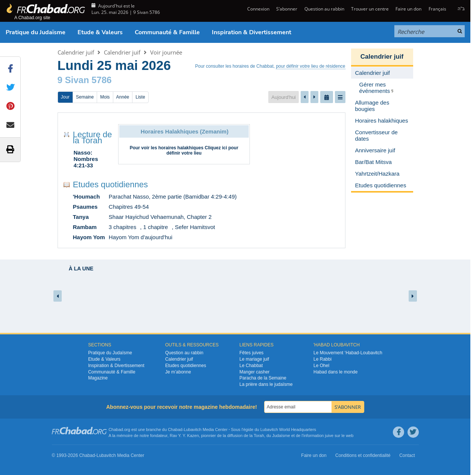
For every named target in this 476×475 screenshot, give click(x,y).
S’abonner (287, 9)
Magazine (98, 378)
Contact (407, 455)
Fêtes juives (251, 353)
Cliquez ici (216, 148)
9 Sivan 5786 (85, 80)
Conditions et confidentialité (363, 455)
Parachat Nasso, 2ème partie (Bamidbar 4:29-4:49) (173, 197)
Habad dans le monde (335, 372)
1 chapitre (156, 227)
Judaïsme (281, 436)
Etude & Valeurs (100, 32)
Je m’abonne (178, 372)
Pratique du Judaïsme (36, 32)
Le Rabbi (322, 359)
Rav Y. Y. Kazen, (185, 436)
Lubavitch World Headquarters (288, 429)
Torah (259, 436)
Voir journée (166, 52)
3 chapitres (122, 227)
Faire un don (408, 9)
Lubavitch (192, 429)
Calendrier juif (76, 52)
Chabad (175, 429)
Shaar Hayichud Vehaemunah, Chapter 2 (160, 217)
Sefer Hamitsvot (195, 227)
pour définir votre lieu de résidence (310, 66)
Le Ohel (321, 366)
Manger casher (254, 372)
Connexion (258, 9)
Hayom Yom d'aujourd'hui (141, 237)
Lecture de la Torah (93, 137)
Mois (105, 97)
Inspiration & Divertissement (252, 32)
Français (437, 9)
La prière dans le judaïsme (266, 384)
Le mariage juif (254, 359)
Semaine (85, 97)
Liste (140, 97)
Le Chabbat (251, 366)
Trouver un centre (370, 9)
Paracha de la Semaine (263, 378)
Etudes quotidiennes (110, 184)
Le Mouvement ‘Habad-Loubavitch (348, 353)
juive (329, 436)
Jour (65, 97)
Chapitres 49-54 (129, 207)
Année (123, 97)
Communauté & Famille (167, 32)
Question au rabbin (324, 9)
